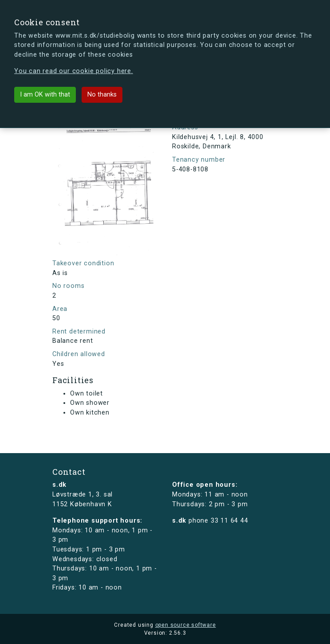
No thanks (102, 95)
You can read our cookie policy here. (74, 71)
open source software (186, 625)
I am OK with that (45, 95)
